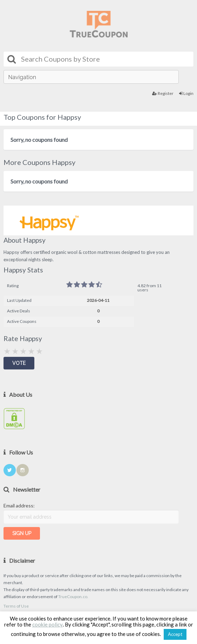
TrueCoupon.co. (73, 597)
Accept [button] (175, 634)
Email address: (19, 505)
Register (163, 93)
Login (186, 93)
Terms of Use (16, 606)
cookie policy (47, 624)
